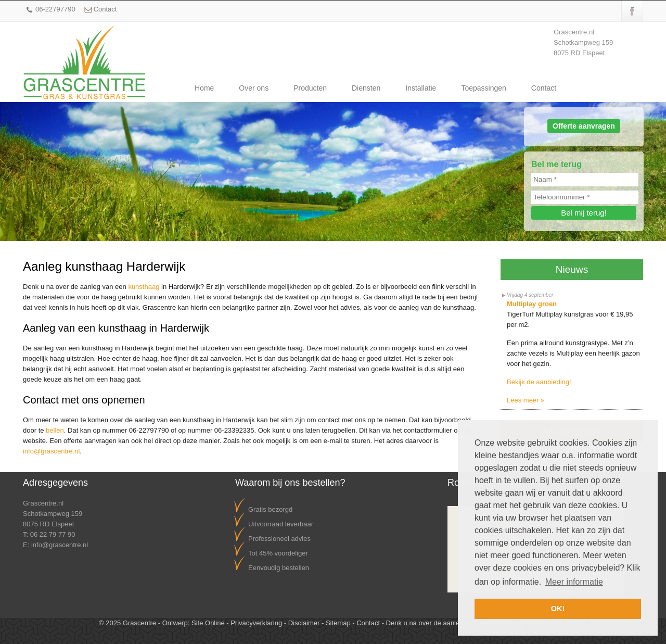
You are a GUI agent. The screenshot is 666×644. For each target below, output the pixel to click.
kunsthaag (144, 287)
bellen (55, 430)
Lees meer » (526, 400)
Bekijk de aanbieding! (539, 382)
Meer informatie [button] (574, 582)
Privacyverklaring (256, 623)
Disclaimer (304, 623)
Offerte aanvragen (584, 126)
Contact (105, 9)
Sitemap (338, 623)
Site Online (208, 623)
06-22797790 (55, 9)
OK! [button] (558, 609)
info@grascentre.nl (51, 451)
